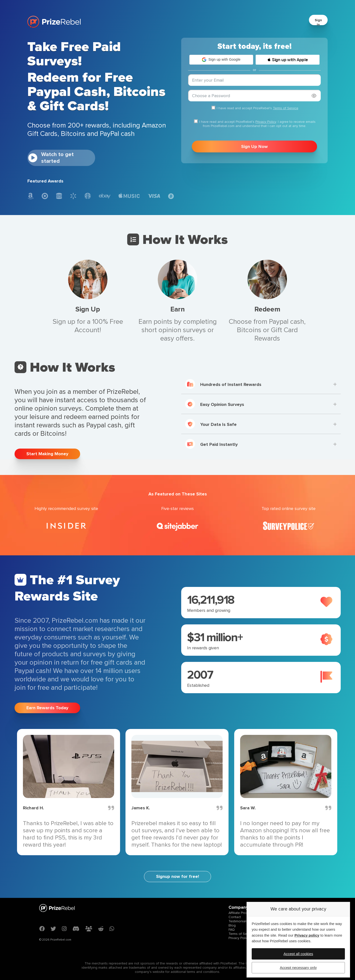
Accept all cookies (298, 954)
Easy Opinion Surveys (215, 404)
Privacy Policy (266, 122)
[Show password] (314, 96)
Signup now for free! (177, 876)
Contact (235, 917)
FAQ (232, 930)
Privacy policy (307, 935)
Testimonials (238, 921)
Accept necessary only (298, 968)
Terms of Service (286, 108)
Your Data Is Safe (211, 424)
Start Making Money (47, 454)
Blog (232, 925)
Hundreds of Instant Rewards (223, 384)
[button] (221, 60)
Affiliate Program (241, 913)
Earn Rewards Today (47, 708)
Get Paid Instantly (211, 444)
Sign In (318, 22)
